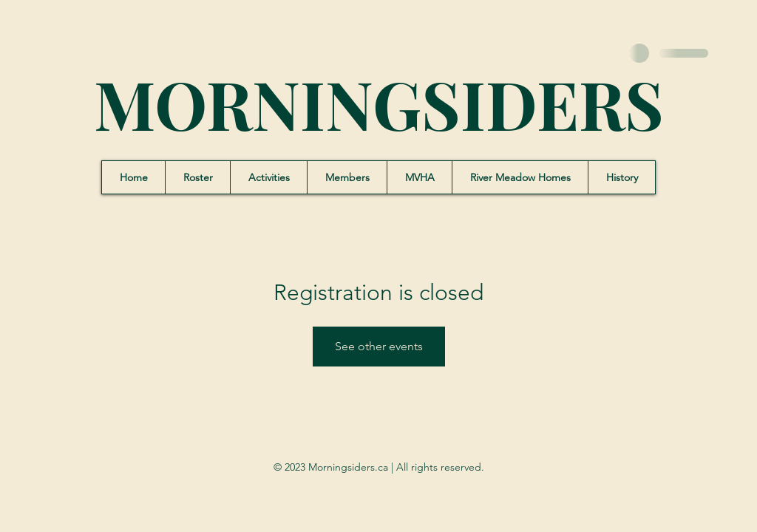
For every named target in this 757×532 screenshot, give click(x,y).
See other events (379, 346)
